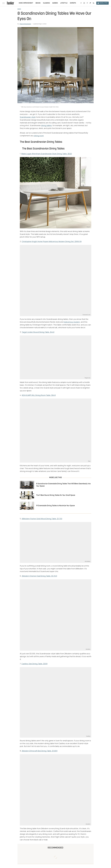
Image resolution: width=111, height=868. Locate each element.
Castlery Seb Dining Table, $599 (34, 664)
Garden (55, 3)
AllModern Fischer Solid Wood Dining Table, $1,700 (42, 519)
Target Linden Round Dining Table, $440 (38, 332)
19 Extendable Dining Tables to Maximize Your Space (55, 506)
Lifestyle (64, 3)
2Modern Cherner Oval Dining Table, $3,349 (39, 576)
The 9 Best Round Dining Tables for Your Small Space (56, 495)
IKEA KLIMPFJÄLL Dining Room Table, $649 (39, 395)
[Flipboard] (90, 3)
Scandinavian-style (28, 117)
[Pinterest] (87, 3)
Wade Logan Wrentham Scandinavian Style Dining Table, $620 (47, 154)
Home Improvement (26, 3)
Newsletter (103, 3)
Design (38, 3)
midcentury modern (72, 322)
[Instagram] (84, 3)
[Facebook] (81, 3)
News (19, 9)
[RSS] (94, 3)
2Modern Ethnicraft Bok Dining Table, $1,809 (40, 751)
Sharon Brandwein (25, 24)
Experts (73, 3)
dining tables (46, 126)
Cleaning (46, 3)
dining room (39, 136)
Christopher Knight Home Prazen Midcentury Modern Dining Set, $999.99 (52, 242)
